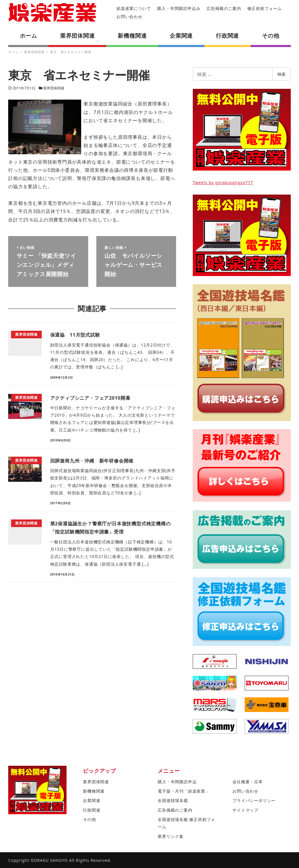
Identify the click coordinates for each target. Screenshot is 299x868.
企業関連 (92, 800)
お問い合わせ (129, 17)
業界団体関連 (54, 88)
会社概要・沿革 (248, 782)
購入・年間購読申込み (179, 8)
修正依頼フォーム (265, 8)
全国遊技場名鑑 (173, 800)
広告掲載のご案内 (224, 8)
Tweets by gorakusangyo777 (223, 182)
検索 (281, 74)
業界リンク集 (171, 836)
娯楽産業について (134, 8)
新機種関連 (94, 791)
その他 (89, 819)
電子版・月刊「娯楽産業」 (184, 791)
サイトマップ (245, 810)
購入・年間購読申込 (177, 782)
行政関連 (92, 810)
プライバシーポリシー (254, 800)
